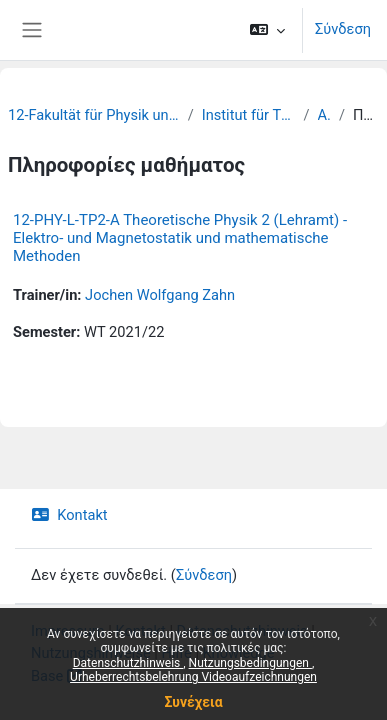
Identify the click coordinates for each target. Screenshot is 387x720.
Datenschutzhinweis (128, 663)
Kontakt (69, 515)
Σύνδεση (343, 29)
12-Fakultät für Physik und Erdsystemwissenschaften (94, 115)
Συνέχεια (193, 702)
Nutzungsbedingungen (250, 663)
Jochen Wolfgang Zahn (160, 295)
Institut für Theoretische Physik (249, 115)
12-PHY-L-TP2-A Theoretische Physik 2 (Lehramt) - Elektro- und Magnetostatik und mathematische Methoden (180, 238)
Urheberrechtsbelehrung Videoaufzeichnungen (193, 677)
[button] (267, 30)
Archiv (324, 115)
